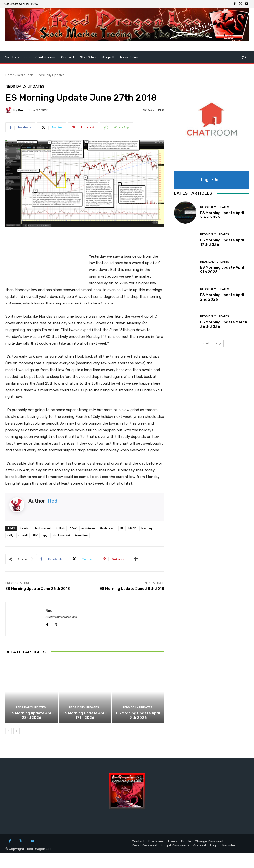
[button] (244, 58)
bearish (25, 528)
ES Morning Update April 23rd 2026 (32, 715)
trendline (81, 535)
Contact (68, 57)
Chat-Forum (45, 57)
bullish (60, 528)
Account (200, 845)
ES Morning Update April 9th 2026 (138, 715)
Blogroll (108, 57)
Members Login (17, 57)
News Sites (129, 57)
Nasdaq (147, 528)
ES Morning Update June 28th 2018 (132, 589)
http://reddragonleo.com (61, 617)
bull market (43, 528)
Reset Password (144, 845)
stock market (61, 535)
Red (21, 110)
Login (214, 845)
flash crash (108, 528)
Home (10, 75)
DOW (73, 528)
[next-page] (16, 731)
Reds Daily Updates (50, 75)
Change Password (209, 841)
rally (10, 535)
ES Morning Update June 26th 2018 (38, 589)
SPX (35, 535)
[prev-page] (9, 731)
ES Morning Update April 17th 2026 (85, 715)
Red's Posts (25, 75)
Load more (211, 343)
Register (229, 845)
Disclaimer (156, 841)
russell (23, 535)
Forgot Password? (175, 845)
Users (173, 841)
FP (122, 528)
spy (45, 535)
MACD (132, 528)
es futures (88, 528)
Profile (186, 841)
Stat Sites (88, 57)
